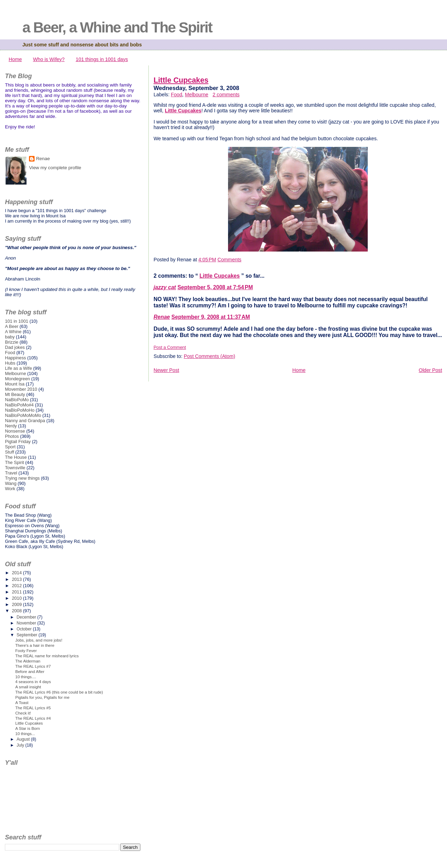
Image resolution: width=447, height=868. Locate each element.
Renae (162, 317)
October (25, 629)
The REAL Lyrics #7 (33, 666)
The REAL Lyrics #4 (33, 718)
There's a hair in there (35, 645)
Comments (229, 260)
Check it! (23, 713)
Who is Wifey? (49, 59)
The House (16, 457)
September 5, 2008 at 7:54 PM (215, 287)
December (27, 617)
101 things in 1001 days (102, 59)
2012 (17, 586)
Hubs (10, 363)
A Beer (12, 326)
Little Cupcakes (181, 80)
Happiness (15, 358)
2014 (17, 573)
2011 (17, 592)
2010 (17, 598)
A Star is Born (28, 728)
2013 (17, 579)
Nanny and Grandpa (25, 421)
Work (10, 489)
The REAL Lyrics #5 (33, 708)
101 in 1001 (17, 321)
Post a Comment (170, 347)
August (24, 739)
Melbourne (196, 95)
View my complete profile (55, 168)
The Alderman (28, 661)
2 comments (226, 95)
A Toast (22, 703)
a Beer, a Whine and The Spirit (117, 27)
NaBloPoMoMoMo (23, 415)
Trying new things (22, 478)
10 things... (25, 734)
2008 (17, 611)
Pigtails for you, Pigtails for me (42, 697)
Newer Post (166, 370)
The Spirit (14, 462)
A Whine (13, 332)
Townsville (15, 468)
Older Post (430, 370)
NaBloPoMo (17, 400)
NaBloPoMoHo (20, 410)
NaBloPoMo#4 (19, 405)
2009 (17, 604)
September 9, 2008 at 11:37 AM (211, 317)
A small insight (28, 687)
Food (176, 95)
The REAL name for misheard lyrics (47, 656)
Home (15, 59)
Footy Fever (26, 651)
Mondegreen (17, 379)
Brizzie (12, 342)
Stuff (9, 452)
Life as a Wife (18, 368)
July (21, 745)
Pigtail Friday (18, 442)
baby (10, 337)
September (27, 635)
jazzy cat (165, 287)
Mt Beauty (15, 394)
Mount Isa (15, 384)
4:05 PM (207, 260)
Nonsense (15, 431)
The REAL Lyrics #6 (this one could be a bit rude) (59, 692)
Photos (12, 436)
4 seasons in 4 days (33, 682)
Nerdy (11, 426)
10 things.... (26, 677)
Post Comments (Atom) (209, 356)
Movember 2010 (21, 389)
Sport (10, 447)
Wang (11, 483)
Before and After (30, 672)
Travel (11, 473)
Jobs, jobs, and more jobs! (39, 640)
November (27, 623)
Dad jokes (15, 347)
